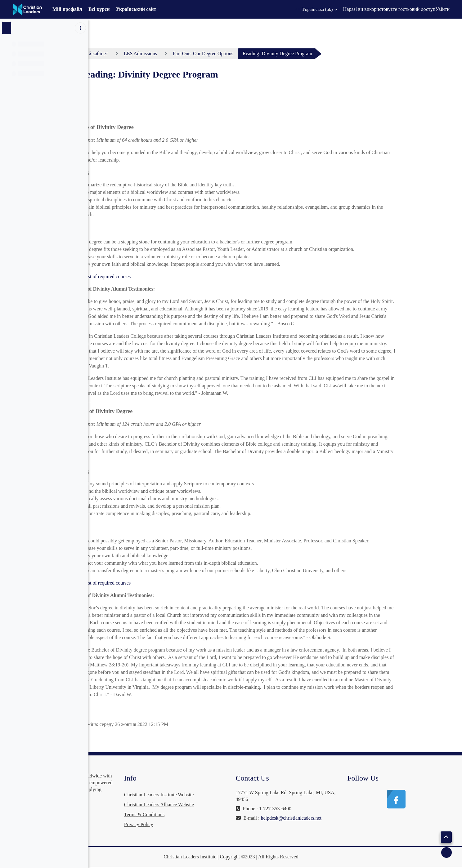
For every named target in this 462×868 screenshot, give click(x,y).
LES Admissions (187, 53)
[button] (316, 9)
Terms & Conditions (214, 815)
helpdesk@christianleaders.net (313, 825)
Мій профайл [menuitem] (67, 9)
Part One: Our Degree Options (250, 53)
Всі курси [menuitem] (99, 9)
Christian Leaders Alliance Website (229, 805)
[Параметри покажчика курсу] (80, 28)
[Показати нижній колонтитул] (446, 852)
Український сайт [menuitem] (136, 9)
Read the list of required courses (145, 276)
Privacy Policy (209, 824)
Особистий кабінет (135, 53)
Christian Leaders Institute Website (229, 795)
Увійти (442, 9)
